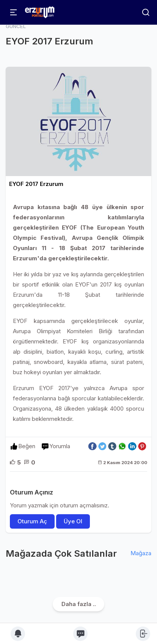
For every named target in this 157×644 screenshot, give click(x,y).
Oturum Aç (32, 521)
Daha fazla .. (79, 604)
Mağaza (141, 553)
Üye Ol (73, 521)
